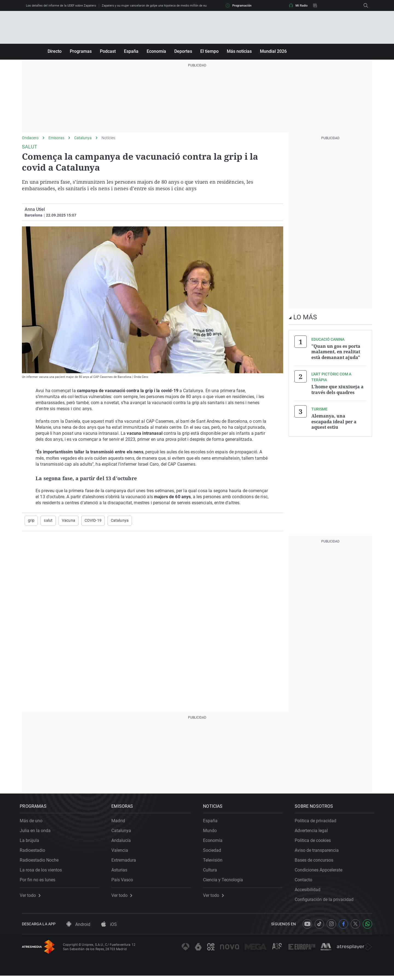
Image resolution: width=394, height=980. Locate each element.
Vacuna (69, 521)
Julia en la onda (37, 833)
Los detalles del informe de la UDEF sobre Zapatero (61, 6)
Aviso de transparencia (319, 852)
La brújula (32, 843)
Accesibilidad (310, 892)
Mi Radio (298, 5)
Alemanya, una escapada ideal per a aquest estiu (334, 421)
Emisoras (56, 138)
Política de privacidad (318, 823)
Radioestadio (35, 852)
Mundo (212, 833)
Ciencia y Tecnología (225, 882)
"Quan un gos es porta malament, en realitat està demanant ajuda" (336, 352)
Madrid (120, 823)
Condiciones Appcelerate (321, 872)
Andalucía (123, 843)
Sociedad (214, 852)
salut (48, 521)
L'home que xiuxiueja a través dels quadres (337, 389)
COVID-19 (93, 521)
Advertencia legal (313, 833)
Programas (81, 51)
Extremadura (126, 862)
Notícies (108, 138)
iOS (109, 928)
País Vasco (124, 882)
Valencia (122, 852)
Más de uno (33, 823)
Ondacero (30, 138)
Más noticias (239, 51)
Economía (156, 51)
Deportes (183, 51)
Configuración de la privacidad (326, 902)
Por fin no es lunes (40, 882)
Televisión (215, 862)
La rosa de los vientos (43, 872)
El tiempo (209, 51)
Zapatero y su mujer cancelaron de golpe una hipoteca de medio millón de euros (156, 6)
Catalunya (83, 138)
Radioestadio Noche (41, 862)
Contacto (306, 882)
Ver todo (32, 898)
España (131, 51)
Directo (55, 51)
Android (78, 928)
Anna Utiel (35, 209)
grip (31, 521)
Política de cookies (315, 843)
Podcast (108, 51)
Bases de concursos (316, 862)
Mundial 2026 (273, 51)
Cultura (212, 872)
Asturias (121, 872)
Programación (239, 5)
